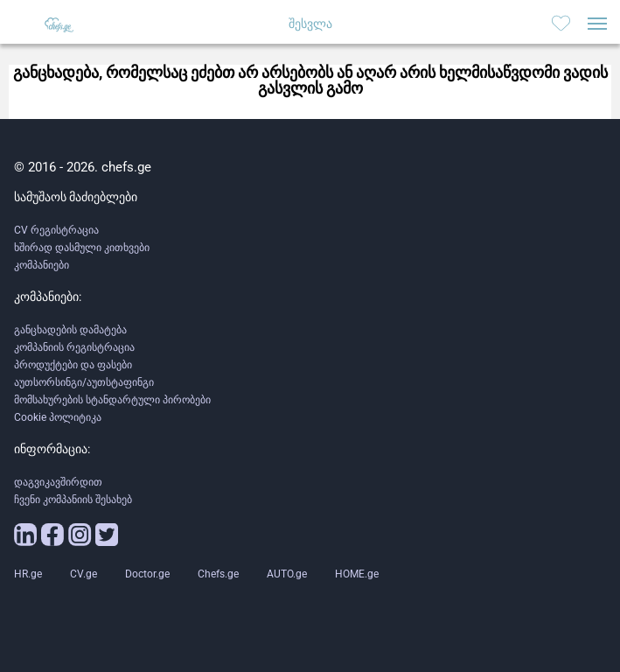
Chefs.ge (218, 574)
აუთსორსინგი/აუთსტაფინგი (84, 382)
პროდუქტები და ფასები (73, 365)
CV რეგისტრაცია (56, 230)
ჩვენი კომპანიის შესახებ (73, 500)
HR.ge (28, 574)
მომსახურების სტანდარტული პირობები (112, 400)
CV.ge (84, 574)
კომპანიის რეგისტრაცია (74, 347)
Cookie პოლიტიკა (58, 417)
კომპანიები (42, 265)
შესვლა (310, 24)
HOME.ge (357, 574)
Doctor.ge (147, 574)
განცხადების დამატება (70, 330)
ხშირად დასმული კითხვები (82, 248)
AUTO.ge (287, 574)
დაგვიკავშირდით (58, 482)
